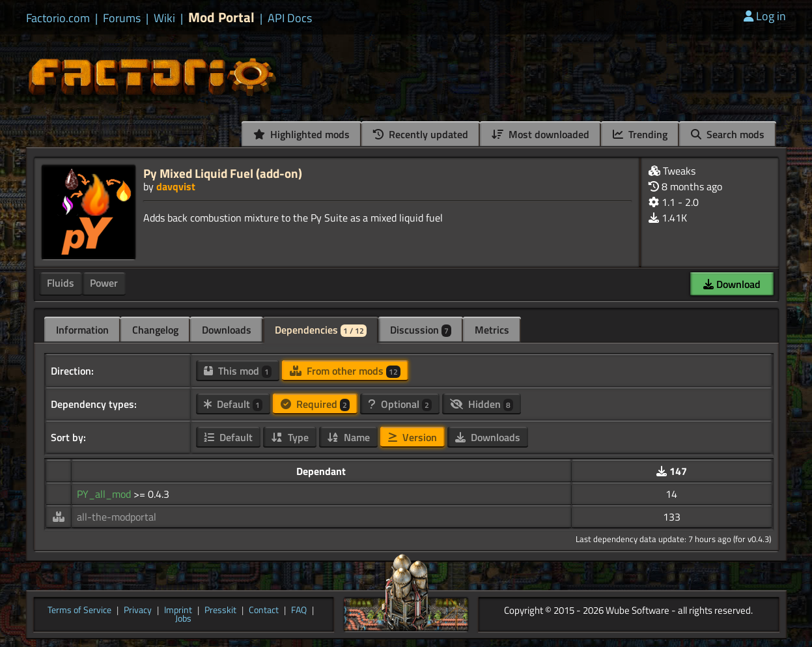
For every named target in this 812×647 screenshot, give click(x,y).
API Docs (290, 18)
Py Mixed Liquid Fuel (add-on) (223, 173)
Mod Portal (221, 17)
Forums (122, 18)
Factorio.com (58, 18)
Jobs (183, 619)
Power (104, 283)
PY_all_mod (105, 494)
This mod (238, 371)
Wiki (164, 18)
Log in (765, 16)
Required (315, 404)
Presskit (220, 611)
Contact (264, 611)
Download (732, 284)
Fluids (61, 283)
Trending (640, 134)
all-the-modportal (117, 517)
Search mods (728, 134)
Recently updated (421, 134)
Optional (400, 404)
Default (233, 404)
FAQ (299, 611)
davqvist (176, 186)
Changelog (155, 330)
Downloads (227, 330)
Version (413, 437)
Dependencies (321, 330)
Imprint (178, 611)
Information (82, 330)
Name (348, 437)
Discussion (421, 330)
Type (290, 437)
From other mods (345, 371)
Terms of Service (79, 611)
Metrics (492, 330)
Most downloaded (540, 134)
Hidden (482, 404)
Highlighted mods (301, 134)
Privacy (138, 611)
